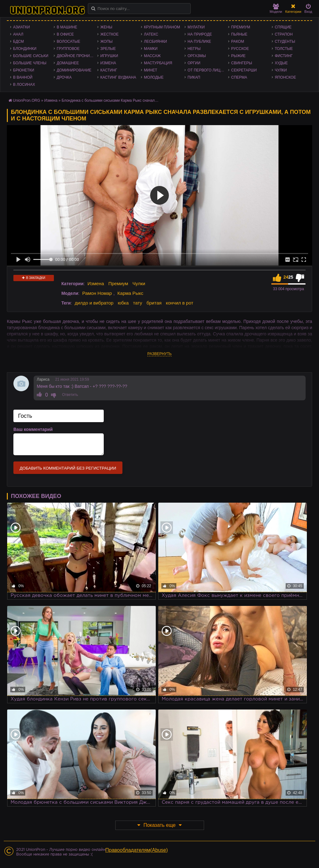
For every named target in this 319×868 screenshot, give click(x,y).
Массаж (152, 56)
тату (138, 303)
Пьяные (239, 34)
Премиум (241, 27)
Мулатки (196, 27)
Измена (108, 63)
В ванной (23, 77)
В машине (67, 27)
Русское (240, 49)
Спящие (283, 27)
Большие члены (30, 63)
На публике (199, 41)
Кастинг (109, 70)
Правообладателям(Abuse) (137, 850)
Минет (151, 70)
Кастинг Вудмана (118, 77)
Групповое (68, 49)
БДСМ (19, 41)
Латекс (151, 34)
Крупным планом (162, 27)
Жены (106, 27)
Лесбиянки (155, 41)
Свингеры (242, 63)
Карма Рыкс (130, 293)
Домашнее (68, 63)
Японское (285, 77)
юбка (123, 303)
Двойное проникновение (77, 56)
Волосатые (68, 41)
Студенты (285, 41)
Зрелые (108, 49)
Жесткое (110, 34)
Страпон (284, 34)
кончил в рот (180, 303)
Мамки (151, 49)
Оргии (194, 63)
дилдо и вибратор (94, 303)
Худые (281, 63)
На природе (200, 34)
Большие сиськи (31, 56)
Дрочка (64, 77)
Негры (194, 49)
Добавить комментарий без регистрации (68, 468)
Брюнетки (24, 70)
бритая (154, 303)
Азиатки (21, 27)
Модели (276, 9)
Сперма (239, 77)
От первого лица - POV (208, 70)
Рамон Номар (97, 293)
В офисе (65, 34)
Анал (18, 34)
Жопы (106, 41)
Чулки (281, 70)
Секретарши (244, 70)
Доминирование (74, 70)
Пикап (194, 77)
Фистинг (284, 56)
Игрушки (109, 56)
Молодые (154, 77)
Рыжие (238, 56)
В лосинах (24, 85)
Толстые (284, 49)
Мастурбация (158, 63)
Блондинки (25, 49)
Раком (238, 41)
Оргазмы (197, 56)
